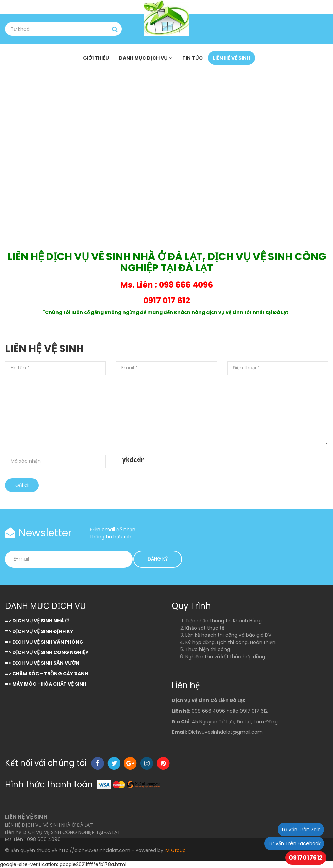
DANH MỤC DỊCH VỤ (143, 58)
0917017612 (306, 858)
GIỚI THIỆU (96, 58)
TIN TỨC (193, 58)
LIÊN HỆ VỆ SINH (231, 58)
